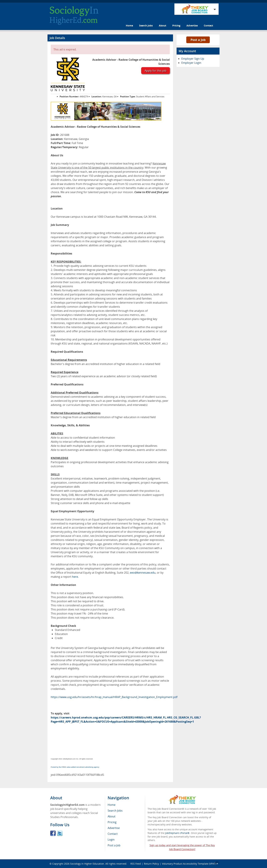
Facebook (53, 833)
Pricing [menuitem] (112, 822)
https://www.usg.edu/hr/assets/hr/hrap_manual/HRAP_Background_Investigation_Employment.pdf (114, 697)
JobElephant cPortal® (177, 833)
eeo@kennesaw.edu (143, 573)
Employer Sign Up (193, 59)
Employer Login (191, 63)
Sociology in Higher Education (87, 864)
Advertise (192, 25)
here (75, 577)
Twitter (60, 833)
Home (129, 25)
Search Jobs (146, 25)
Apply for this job (155, 71)
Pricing (176, 25)
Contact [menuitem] (113, 834)
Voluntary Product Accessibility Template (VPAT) (189, 864)
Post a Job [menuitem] (114, 845)
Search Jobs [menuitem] (115, 811)
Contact (208, 25)
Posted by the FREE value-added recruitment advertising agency (75, 767)
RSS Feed (136, 864)
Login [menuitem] (111, 840)
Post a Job (198, 40)
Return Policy (151, 864)
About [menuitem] (112, 816)
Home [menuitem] (112, 805)
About (163, 25)
